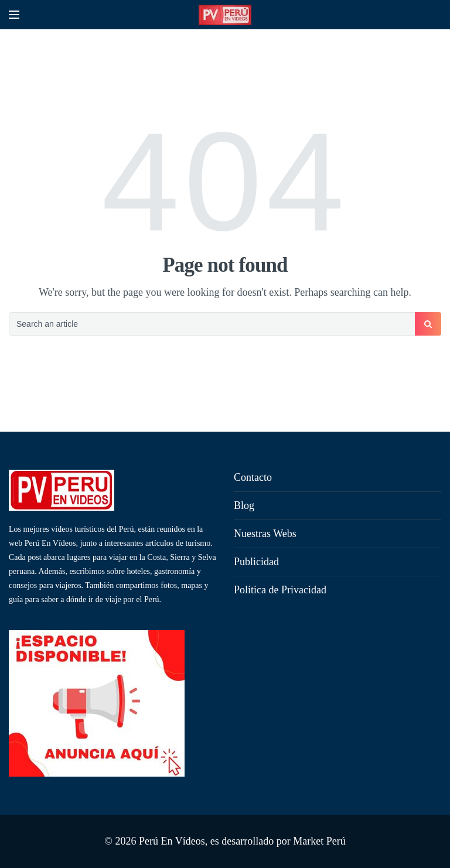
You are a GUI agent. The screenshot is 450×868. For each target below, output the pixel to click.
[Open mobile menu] (14, 15)
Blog (244, 505)
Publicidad (256, 562)
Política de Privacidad (280, 590)
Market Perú (319, 841)
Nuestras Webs (265, 534)
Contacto (253, 477)
